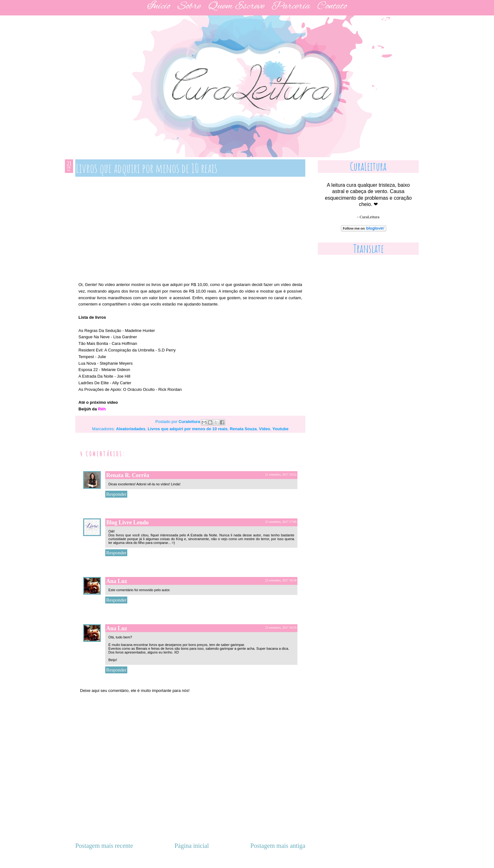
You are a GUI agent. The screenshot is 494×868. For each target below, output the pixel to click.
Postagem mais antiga (278, 846)
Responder (116, 494)
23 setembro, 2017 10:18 (281, 580)
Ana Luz (117, 581)
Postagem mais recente (104, 846)
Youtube (281, 429)
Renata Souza (243, 429)
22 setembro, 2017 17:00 (281, 522)
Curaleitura (190, 422)
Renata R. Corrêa (128, 475)
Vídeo (264, 429)
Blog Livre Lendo (127, 523)
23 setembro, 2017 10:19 (281, 628)
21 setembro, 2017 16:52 (281, 474)
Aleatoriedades (131, 429)
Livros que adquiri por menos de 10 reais (188, 429)
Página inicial (192, 846)
